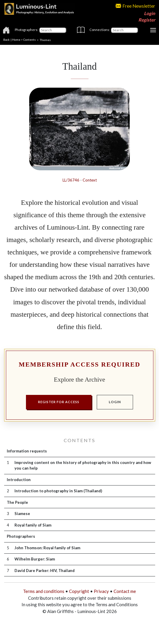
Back (6, 40)
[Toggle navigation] (153, 30)
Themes (45, 40)
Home (16, 40)
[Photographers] (53, 30)
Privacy (101, 591)
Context (90, 180)
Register (147, 20)
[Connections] (124, 30)
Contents (29, 40)
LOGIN (115, 402)
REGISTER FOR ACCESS (59, 402)
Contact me (125, 591)
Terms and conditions (44, 591)
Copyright (79, 591)
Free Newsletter (135, 6)
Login (150, 13)
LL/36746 (71, 180)
